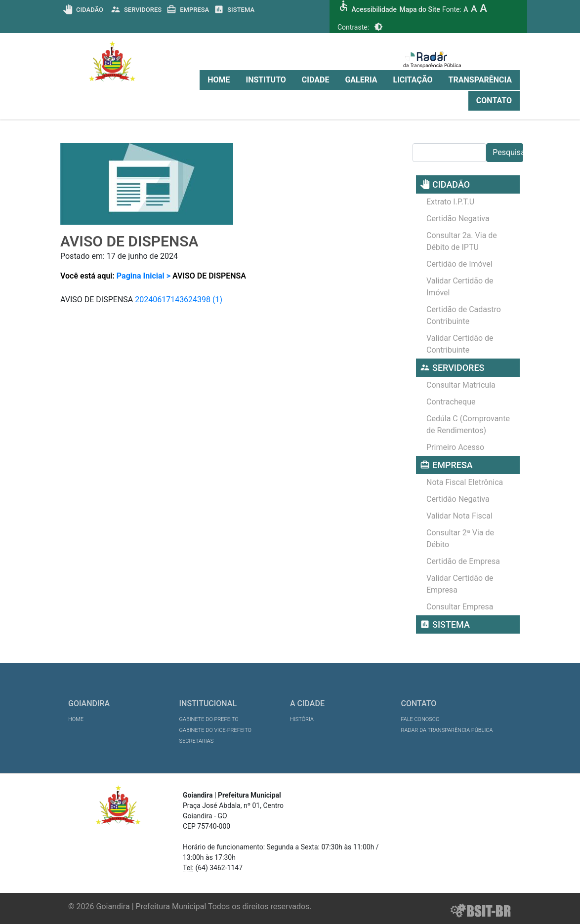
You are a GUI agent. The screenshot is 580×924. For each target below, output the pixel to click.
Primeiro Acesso (455, 447)
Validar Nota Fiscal (459, 516)
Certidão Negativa (458, 219)
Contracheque (451, 402)
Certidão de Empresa (463, 561)
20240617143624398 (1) (179, 300)
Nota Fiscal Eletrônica (465, 482)
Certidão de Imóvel (459, 264)
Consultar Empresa (460, 607)
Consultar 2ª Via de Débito (460, 539)
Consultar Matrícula (461, 385)
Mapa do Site (419, 9)
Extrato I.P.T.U (450, 202)
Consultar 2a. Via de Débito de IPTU (462, 241)
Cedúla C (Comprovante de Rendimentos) (468, 424)
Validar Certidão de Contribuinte (460, 344)
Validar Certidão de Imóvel (460, 287)
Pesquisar (508, 152)
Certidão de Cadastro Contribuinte (464, 315)
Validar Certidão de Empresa (460, 584)
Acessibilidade (374, 9)
